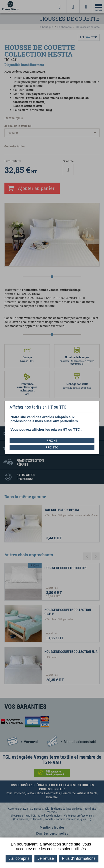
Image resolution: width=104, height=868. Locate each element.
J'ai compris (19, 858)
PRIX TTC (52, 447)
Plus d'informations (79, 858)
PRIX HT (52, 441)
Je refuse (46, 858)
